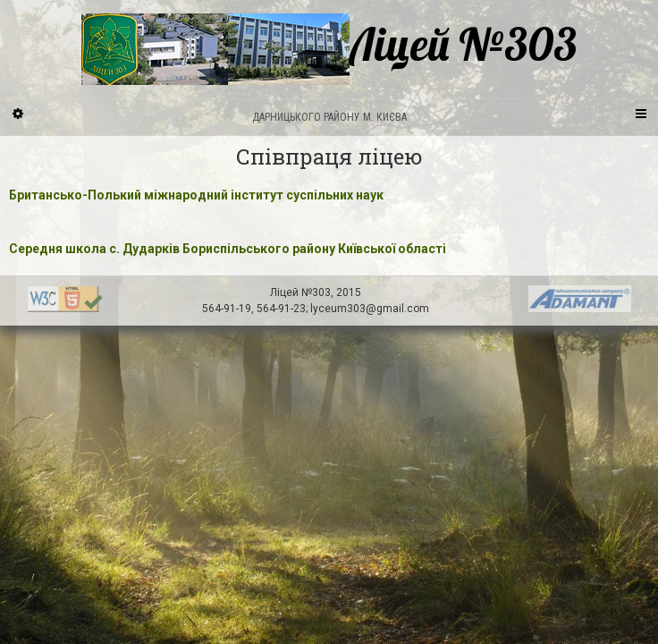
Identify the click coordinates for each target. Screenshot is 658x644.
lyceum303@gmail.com (370, 309)
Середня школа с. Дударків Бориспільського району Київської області (228, 249)
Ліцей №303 (329, 49)
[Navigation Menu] (640, 113)
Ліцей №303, (303, 292)
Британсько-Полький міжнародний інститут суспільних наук (196, 195)
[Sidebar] (18, 113)
